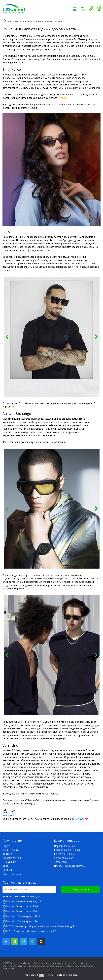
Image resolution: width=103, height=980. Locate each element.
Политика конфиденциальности (62, 975)
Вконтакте (6, 942)
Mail (32, 942)
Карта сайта (31, 975)
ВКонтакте (78, 819)
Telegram (24, 942)
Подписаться (81, 889)
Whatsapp (15, 942)
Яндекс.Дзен (41, 942)
